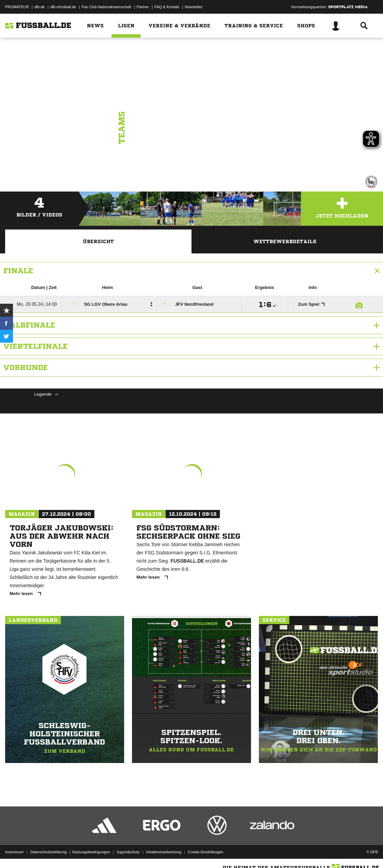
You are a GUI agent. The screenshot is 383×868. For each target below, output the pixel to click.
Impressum (14, 852)
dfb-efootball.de (63, 7)
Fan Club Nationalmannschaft (107, 7)
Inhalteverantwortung (164, 852)
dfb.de (39, 7)
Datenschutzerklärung (48, 852)
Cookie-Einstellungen (206, 852)
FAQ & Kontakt (167, 7)
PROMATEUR (17, 7)
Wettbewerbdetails (285, 241)
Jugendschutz (128, 852)
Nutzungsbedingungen (91, 852)
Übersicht (98, 241)
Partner (143, 7)
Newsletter (194, 7)
